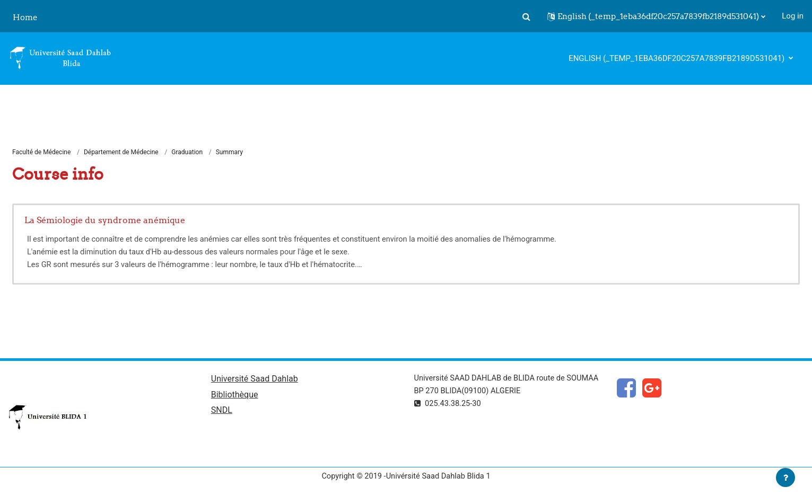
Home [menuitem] (25, 17)
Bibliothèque (235, 396)
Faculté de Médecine (41, 153)
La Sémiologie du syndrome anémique (105, 220)
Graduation (187, 153)
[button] (526, 16)
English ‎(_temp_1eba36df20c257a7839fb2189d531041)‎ (678, 58)
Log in (793, 16)
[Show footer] (785, 478)
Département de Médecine (121, 153)
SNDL (222, 412)
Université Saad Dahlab (255, 380)
